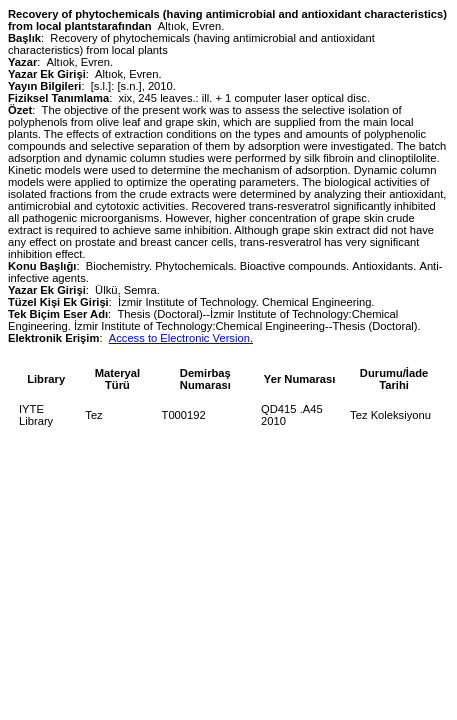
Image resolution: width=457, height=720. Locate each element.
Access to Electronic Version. (181, 338)
